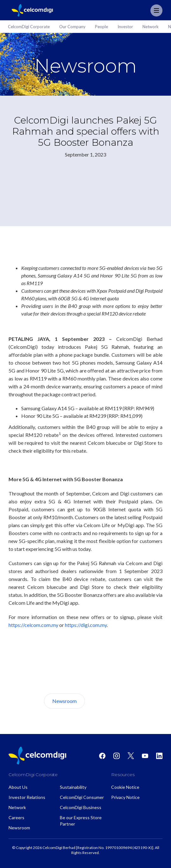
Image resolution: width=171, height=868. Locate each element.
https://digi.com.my (86, 625)
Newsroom (64, 701)
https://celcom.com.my (33, 625)
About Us (109, 701)
